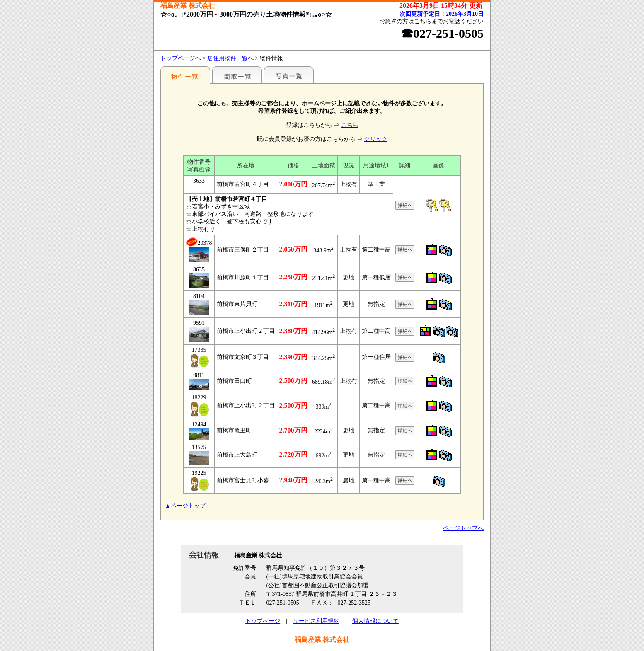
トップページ (263, 621)
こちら (350, 125)
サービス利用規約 (316, 621)
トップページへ (181, 58)
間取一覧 (237, 75)
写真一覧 (289, 75)
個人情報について (375, 621)
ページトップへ (463, 528)
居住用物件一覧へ (230, 58)
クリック (376, 139)
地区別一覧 (185, 75)
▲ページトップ (185, 506)
